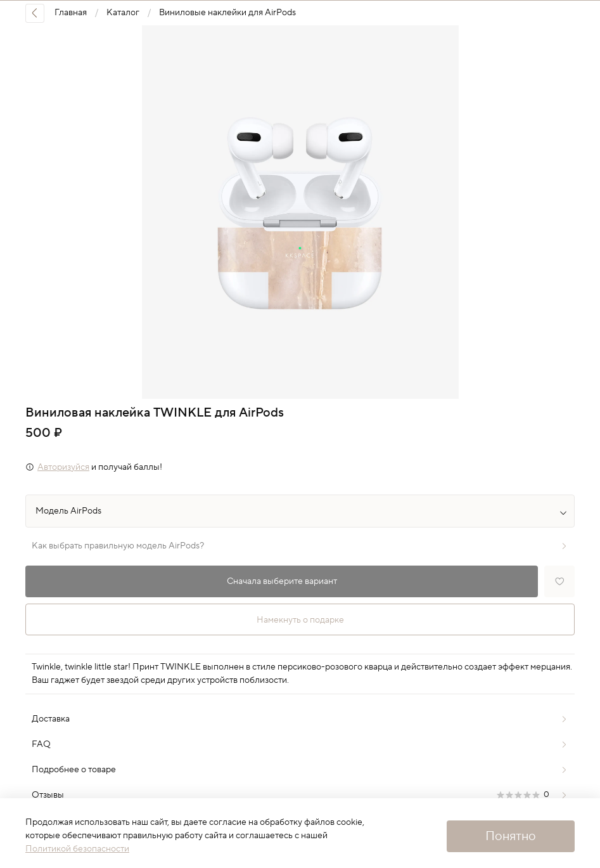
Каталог (123, 13)
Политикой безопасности (77, 849)
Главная (71, 13)
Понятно (511, 836)
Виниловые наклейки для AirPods (227, 13)
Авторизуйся (63, 467)
